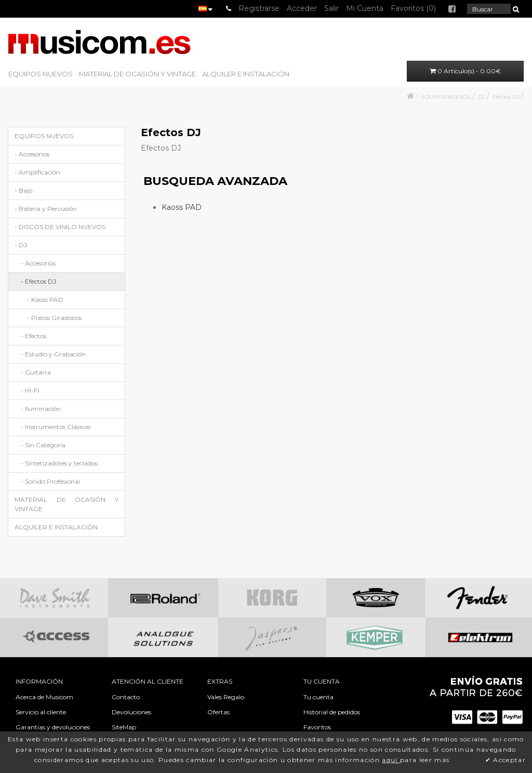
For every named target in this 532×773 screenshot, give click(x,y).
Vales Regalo (226, 697)
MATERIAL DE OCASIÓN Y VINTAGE (137, 74)
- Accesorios (32, 154)
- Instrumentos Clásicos (56, 427)
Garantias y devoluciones (53, 727)
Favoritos (317, 727)
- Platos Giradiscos (54, 318)
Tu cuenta (318, 697)
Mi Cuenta (365, 8)
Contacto (126, 697)
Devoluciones (131, 712)
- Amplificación (37, 172)
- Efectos (34, 336)
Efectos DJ (506, 97)
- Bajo (23, 190)
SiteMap (124, 727)
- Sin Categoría (43, 445)
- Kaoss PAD (45, 299)
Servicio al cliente (41, 712)
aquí (391, 760)
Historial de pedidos (332, 712)
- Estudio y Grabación (53, 354)
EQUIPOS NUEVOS (41, 74)
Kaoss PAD (182, 207)
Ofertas (218, 712)
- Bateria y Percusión (46, 209)
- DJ (21, 245)
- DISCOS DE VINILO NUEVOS (60, 227)
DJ (481, 97)
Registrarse (259, 8)
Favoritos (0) (413, 8)
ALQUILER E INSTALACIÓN (246, 74)
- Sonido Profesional (50, 481)
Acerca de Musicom (44, 697)
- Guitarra (36, 372)
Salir (331, 8)
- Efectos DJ (38, 281)
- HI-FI (30, 390)
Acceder (302, 8)
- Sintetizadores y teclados (59, 463)
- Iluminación (41, 409)
